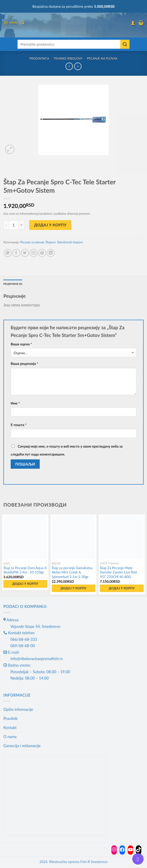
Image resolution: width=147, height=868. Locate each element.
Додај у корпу (50, 225)
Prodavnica (39, 59)
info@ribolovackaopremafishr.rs (37, 659)
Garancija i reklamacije (22, 746)
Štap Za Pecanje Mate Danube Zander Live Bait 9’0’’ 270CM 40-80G (118, 572)
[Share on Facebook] (16, 253)
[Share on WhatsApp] (8, 253)
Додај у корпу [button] (25, 584)
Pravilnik (11, 719)
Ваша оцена (21, 344)
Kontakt (10, 728)
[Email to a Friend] (33, 253)
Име (15, 403)
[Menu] (11, 23)
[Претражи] (23, 23)
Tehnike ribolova (68, 59)
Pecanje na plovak (102, 59)
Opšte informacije (18, 710)
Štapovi (51, 242)
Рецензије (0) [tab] (13, 284)
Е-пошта (19, 425)
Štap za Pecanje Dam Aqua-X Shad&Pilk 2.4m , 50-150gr (25, 570)
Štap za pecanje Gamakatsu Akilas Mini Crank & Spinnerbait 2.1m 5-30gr (72, 572)
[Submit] (125, 44)
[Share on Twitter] (25, 253)
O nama (10, 737)
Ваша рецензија (24, 364)
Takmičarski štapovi (70, 242)
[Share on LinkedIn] (51, 253)
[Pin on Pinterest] (42, 253)
